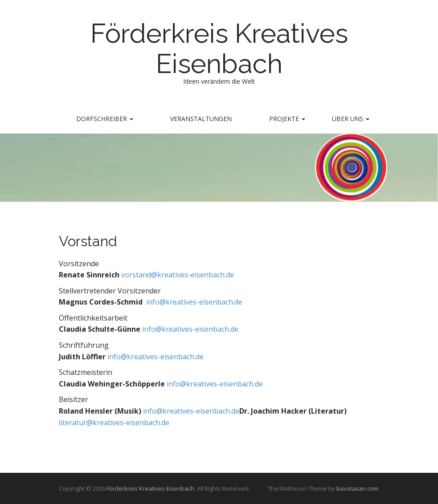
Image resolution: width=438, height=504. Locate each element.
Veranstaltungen (201, 119)
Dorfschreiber (105, 119)
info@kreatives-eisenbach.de (193, 302)
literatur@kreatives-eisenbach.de (114, 423)
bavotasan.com (357, 488)
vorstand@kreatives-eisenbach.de (178, 275)
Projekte (287, 119)
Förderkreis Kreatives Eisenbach (219, 49)
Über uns (351, 119)
